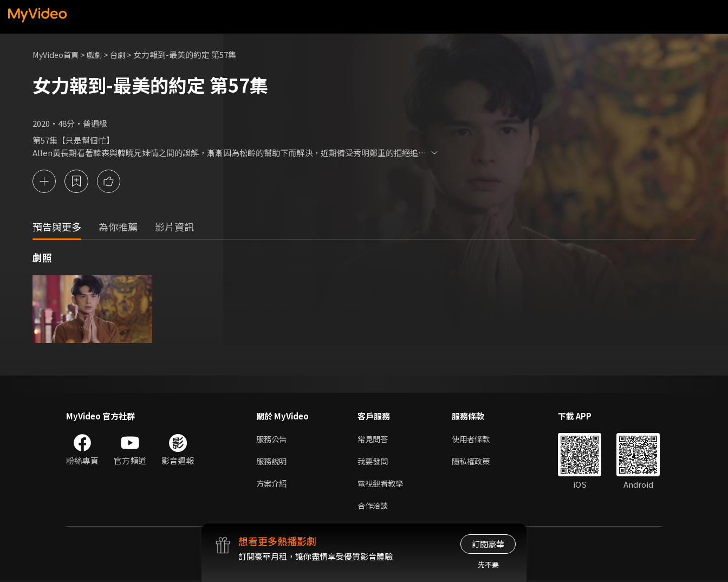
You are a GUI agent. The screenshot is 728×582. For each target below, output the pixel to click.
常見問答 (374, 439)
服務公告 (272, 439)
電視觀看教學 (382, 484)
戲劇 (98, 54)
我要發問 (374, 461)
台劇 (122, 54)
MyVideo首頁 (57, 54)
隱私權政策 (475, 461)
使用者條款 (475, 439)
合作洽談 (374, 507)
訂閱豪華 (488, 544)
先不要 (488, 564)
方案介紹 (272, 484)
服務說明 (272, 461)
